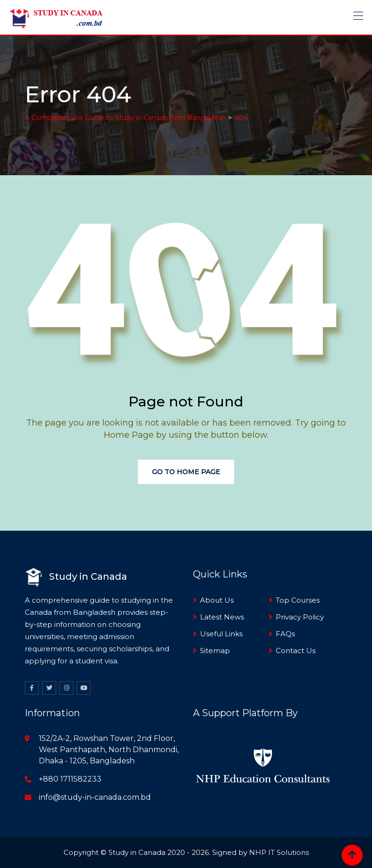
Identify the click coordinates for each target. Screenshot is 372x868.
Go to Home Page (186, 472)
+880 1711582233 (70, 779)
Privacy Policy (300, 617)
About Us (217, 600)
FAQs (285, 634)
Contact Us (296, 651)
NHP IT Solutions (279, 852)
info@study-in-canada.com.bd (95, 797)
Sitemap (215, 651)
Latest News (222, 617)
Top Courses (298, 600)
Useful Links (221, 634)
